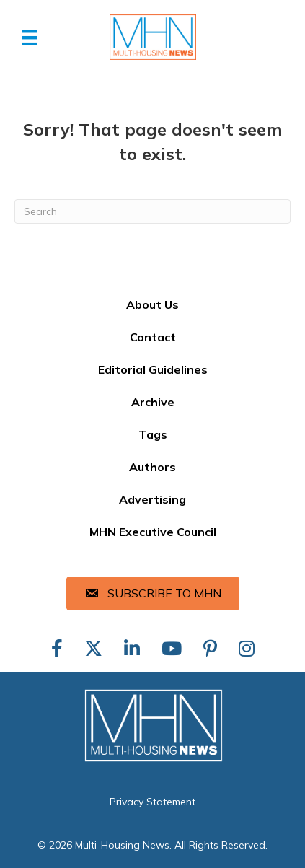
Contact (153, 337)
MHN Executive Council (153, 532)
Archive (153, 402)
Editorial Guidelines (153, 369)
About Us (152, 304)
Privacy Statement (152, 802)
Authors (152, 467)
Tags (153, 434)
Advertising (152, 499)
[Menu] (30, 38)
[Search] (152, 211)
